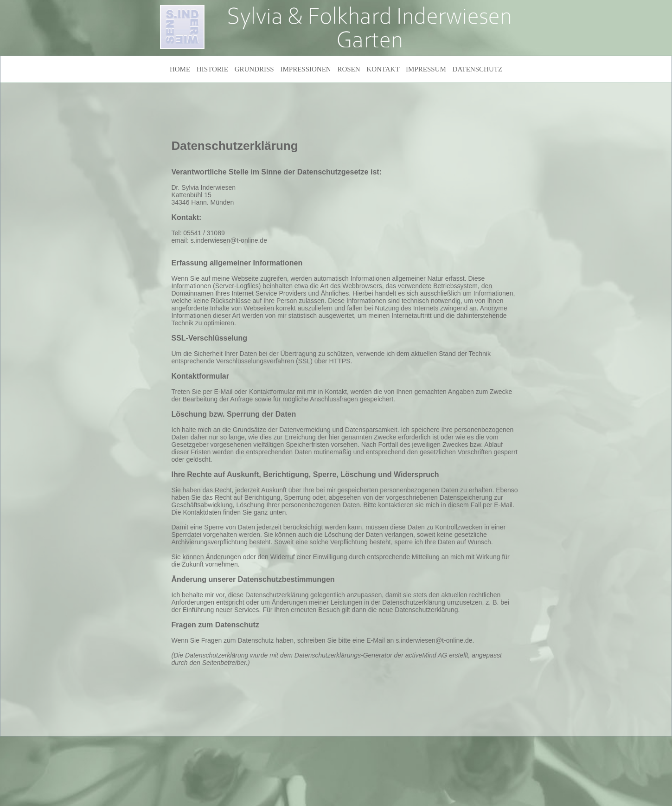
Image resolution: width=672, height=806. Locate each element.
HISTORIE (212, 69)
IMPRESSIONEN (305, 69)
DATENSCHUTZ (478, 69)
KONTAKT (383, 69)
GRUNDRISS (254, 69)
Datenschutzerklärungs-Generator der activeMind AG (371, 655)
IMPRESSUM (426, 69)
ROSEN (349, 69)
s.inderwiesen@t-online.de (229, 240)
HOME (180, 69)
